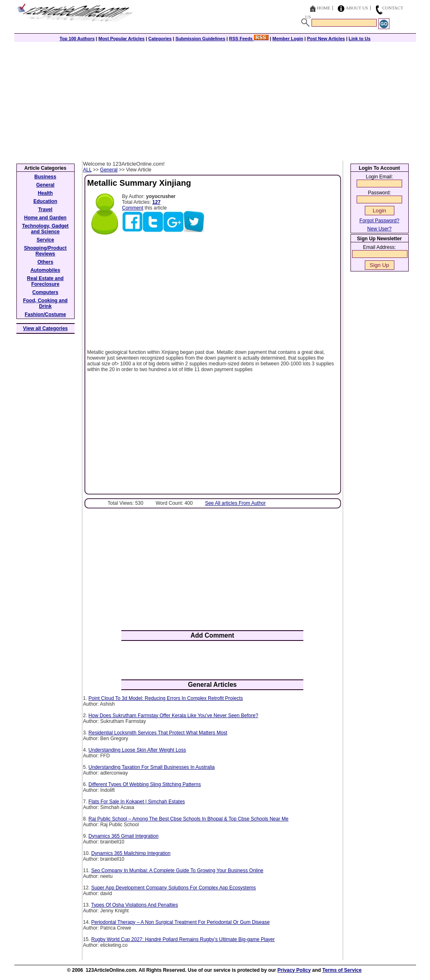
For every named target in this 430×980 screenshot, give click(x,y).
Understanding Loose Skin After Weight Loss (137, 750)
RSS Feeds (249, 39)
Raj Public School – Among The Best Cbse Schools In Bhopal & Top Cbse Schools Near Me (189, 819)
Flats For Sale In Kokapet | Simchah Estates (137, 802)
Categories (160, 39)
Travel (45, 210)
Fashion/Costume (45, 315)
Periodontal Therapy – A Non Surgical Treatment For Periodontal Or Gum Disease (181, 922)
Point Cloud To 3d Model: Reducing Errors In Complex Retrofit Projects (166, 698)
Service (45, 240)
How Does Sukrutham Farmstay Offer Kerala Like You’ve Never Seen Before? (173, 716)
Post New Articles (326, 39)
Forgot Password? (379, 221)
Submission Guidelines (200, 39)
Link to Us (360, 39)
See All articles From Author (235, 503)
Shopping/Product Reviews (46, 251)
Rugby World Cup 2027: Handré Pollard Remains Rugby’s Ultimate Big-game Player (183, 939)
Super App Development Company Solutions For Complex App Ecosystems (174, 888)
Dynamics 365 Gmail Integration (124, 836)
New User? (379, 229)
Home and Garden (45, 218)
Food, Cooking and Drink (45, 303)
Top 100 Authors (77, 39)
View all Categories (45, 328)
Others (45, 262)
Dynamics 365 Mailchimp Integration (131, 853)
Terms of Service (342, 970)
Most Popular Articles (122, 39)
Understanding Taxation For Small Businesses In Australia (152, 767)
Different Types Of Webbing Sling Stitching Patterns (145, 784)
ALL (88, 170)
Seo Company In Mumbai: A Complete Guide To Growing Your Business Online (177, 871)
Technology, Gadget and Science (46, 229)
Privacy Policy (294, 970)
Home (323, 8)
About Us (357, 8)
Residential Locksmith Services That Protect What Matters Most (158, 733)
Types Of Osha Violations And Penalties (134, 905)
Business (45, 177)
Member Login (288, 39)
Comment (133, 208)
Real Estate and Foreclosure (45, 281)
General (109, 170)
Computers (45, 292)
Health (45, 193)
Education (45, 201)
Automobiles (45, 270)
